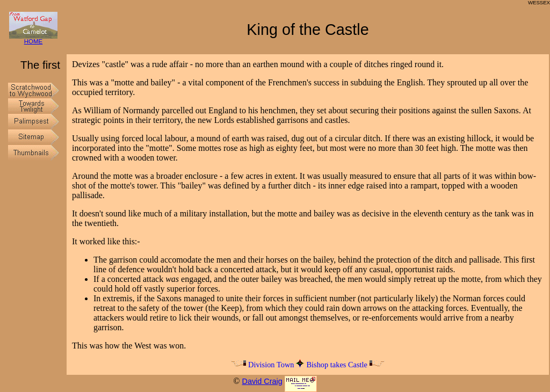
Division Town (262, 365)
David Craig (262, 381)
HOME (33, 39)
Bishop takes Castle (345, 365)
